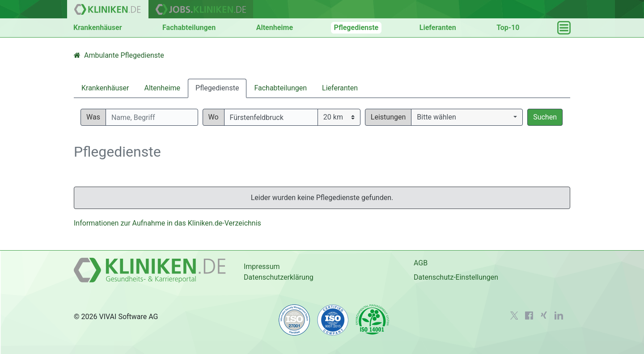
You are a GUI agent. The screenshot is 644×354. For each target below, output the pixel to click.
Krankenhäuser (98, 28)
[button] (467, 117)
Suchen (545, 117)
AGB (421, 263)
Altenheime (275, 28)
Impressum (262, 267)
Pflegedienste (356, 28)
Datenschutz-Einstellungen (456, 277)
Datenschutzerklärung (279, 277)
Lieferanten (438, 28)
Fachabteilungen (189, 28)
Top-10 (508, 28)
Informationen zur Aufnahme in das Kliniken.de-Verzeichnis (167, 223)
